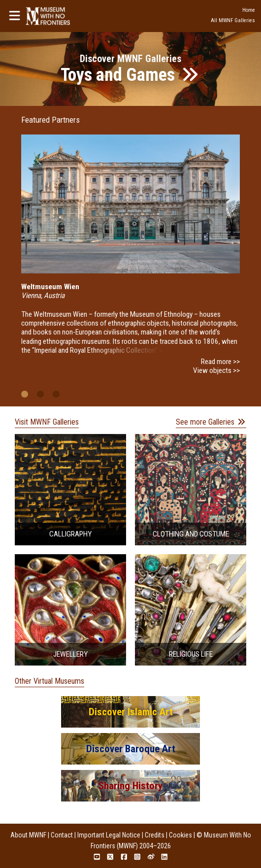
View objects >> (216, 370)
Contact (62, 835)
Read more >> (220, 362)
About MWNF (28, 835)
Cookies (180, 835)
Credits (155, 835)
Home (249, 10)
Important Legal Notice (109, 835)
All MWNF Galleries (233, 20)
